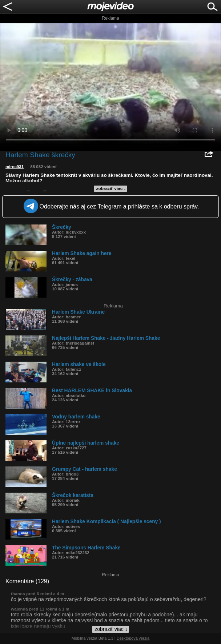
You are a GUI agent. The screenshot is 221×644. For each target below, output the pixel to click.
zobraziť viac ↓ (111, 188)
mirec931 (15, 167)
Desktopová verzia (133, 638)
